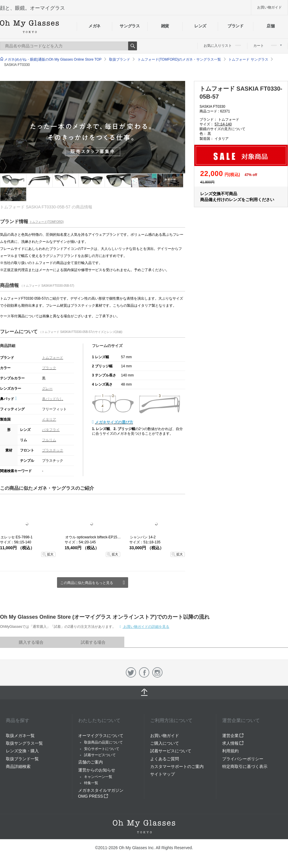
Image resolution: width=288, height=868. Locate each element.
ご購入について (165, 743)
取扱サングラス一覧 (24, 743)
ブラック (49, 368)
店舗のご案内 (91, 762)
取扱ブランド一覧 (22, 759)
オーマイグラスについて (101, 736)
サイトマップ (163, 774)
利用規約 (230, 751)
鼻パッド (8, 399)
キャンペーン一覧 (98, 777)
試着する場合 (93, 642)
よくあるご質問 (165, 759)
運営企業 (233, 736)
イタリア (49, 419)
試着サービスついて (100, 755)
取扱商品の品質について (103, 742)
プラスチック (53, 450)
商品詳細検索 (18, 766)
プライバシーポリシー (243, 759)
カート (268, 46)
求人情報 (233, 743)
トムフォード (53, 358)
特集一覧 (91, 783)
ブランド (236, 26)
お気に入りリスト (222, 46)
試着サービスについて (171, 751)
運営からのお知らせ (97, 770)
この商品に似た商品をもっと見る (87, 583)
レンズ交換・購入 (22, 751)
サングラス (130, 26)
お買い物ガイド (269, 7)
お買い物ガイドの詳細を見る (146, 627)
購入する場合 (31, 642)
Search (133, 46)
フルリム (49, 440)
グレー (47, 389)
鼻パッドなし (53, 399)
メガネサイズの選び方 (114, 422)
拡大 (50, 554)
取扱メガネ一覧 (20, 736)
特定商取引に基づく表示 (245, 766)
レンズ (200, 26)
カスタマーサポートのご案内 (177, 766)
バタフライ (51, 430)
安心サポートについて (102, 749)
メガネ (94, 26)
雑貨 (165, 26)
